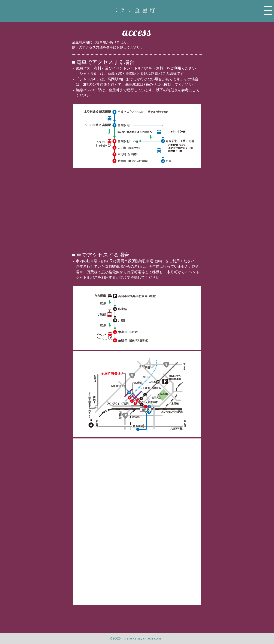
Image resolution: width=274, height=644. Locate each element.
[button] (268, 11)
